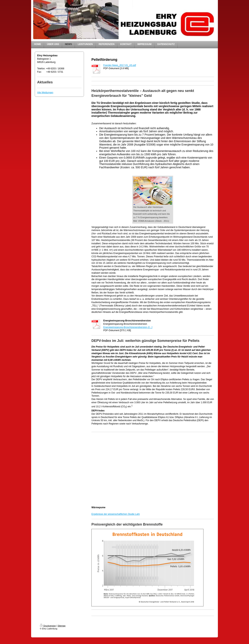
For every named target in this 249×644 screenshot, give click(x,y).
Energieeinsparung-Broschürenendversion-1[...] (128, 327)
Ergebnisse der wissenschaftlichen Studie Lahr (116, 514)
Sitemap (61, 626)
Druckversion (48, 626)
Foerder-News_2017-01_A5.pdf (120, 65)
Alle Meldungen (45, 93)
